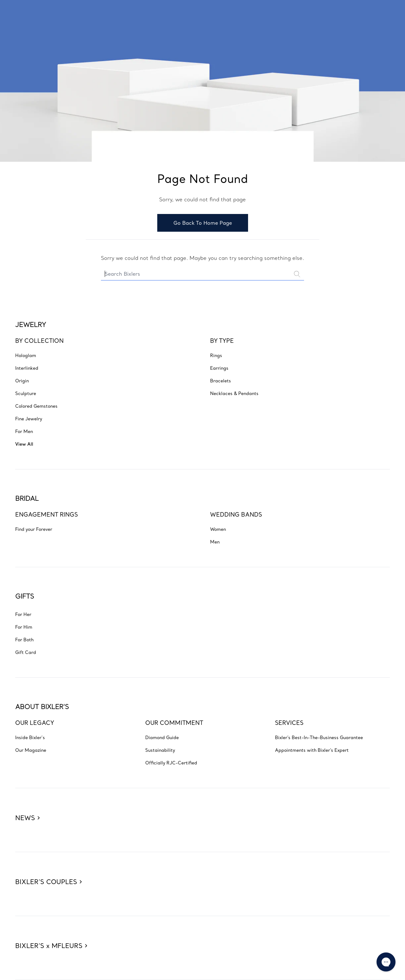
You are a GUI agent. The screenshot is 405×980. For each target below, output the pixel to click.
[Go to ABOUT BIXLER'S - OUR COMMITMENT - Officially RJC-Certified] (171, 763)
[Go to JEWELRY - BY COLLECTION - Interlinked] (27, 368)
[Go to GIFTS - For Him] (24, 627)
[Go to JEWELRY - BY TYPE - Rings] (216, 355)
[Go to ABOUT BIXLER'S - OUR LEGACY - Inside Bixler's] (30, 737)
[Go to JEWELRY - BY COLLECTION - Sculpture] (26, 393)
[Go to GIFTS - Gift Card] (26, 652)
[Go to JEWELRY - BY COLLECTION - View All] (24, 444)
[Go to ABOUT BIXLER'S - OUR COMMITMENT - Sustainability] (160, 750)
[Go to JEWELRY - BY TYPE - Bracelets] (221, 380)
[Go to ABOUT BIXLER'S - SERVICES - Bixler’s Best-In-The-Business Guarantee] (319, 737)
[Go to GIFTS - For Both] (24, 639)
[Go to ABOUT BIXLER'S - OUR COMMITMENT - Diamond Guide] (162, 737)
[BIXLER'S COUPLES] (48, 871)
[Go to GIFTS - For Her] (23, 614)
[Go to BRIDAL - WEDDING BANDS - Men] (215, 542)
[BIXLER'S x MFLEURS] (51, 935)
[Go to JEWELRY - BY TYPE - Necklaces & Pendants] (234, 393)
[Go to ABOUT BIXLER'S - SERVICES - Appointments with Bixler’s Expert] (312, 750)
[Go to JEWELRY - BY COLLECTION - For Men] (24, 431)
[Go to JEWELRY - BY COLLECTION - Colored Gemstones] (36, 406)
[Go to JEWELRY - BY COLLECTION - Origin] (22, 380)
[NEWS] (27, 807)
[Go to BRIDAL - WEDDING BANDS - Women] (218, 529)
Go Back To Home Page (203, 223)
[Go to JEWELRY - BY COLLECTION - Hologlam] (26, 355)
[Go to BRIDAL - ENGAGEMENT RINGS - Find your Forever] (34, 529)
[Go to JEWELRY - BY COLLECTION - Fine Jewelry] (29, 418)
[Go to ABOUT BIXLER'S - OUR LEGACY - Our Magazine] (31, 750)
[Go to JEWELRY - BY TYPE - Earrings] (219, 368)
